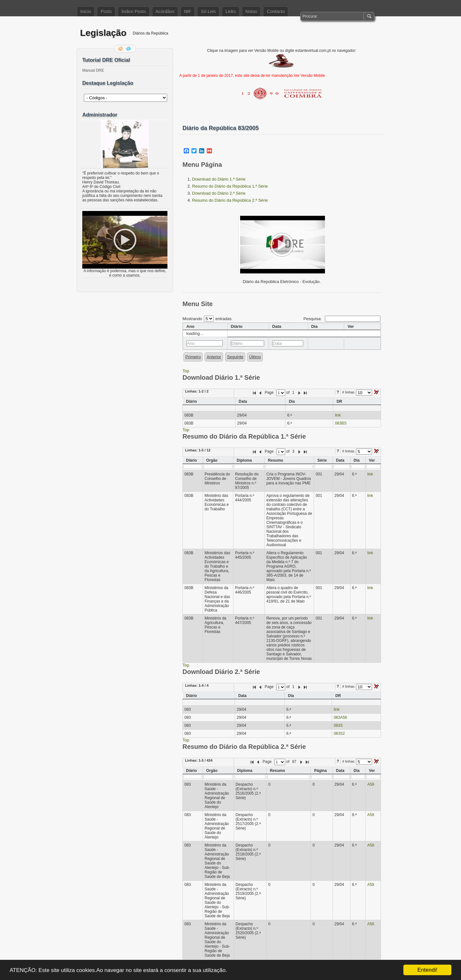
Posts (106, 12)
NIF (188, 12)
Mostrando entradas (207, 319)
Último (255, 357)
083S (338, 725)
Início (86, 12)
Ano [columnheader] (190, 326)
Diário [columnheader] (237, 326)
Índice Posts (133, 12)
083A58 (340, 717)
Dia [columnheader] (314, 326)
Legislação (103, 33)
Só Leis (208, 12)
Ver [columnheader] (351, 326)
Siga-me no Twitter (129, 49)
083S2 (339, 733)
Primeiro (193, 357)
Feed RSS (121, 49)
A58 (371, 784)
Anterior (214, 357)
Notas (251, 12)
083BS (341, 423)
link (338, 415)
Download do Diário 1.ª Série (219, 179)
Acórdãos (165, 12)
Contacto (276, 12)
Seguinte (235, 357)
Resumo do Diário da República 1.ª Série (230, 186)
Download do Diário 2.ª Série (219, 193)
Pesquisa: (342, 319)
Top (186, 371)
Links (231, 12)
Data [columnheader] (277, 326)
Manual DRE (93, 70)
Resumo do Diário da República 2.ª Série (230, 200)
